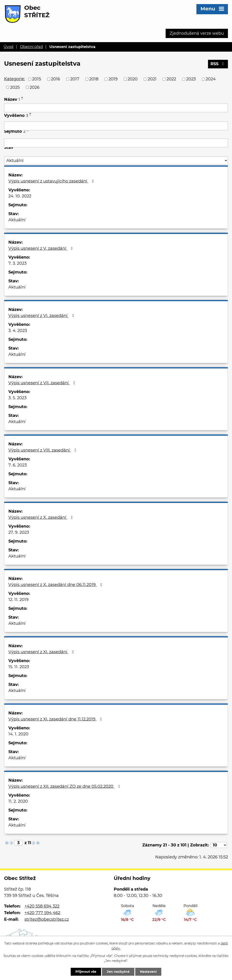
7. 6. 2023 (18, 465)
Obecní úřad (31, 47)
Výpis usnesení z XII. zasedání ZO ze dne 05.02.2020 (65, 786)
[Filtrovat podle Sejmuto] (116, 143)
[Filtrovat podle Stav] (116, 161)
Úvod (8, 47)
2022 (171, 79)
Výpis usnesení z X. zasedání (41, 517)
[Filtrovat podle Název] (116, 108)
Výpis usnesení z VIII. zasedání (43, 450)
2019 (113, 79)
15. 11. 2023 (19, 667)
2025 (15, 87)
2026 (35, 87)
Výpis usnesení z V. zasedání (41, 248)
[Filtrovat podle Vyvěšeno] (116, 126)
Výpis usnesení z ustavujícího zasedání (52, 181)
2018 (94, 79)
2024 (211, 79)
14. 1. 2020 (18, 734)
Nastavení (148, 972)
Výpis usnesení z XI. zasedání (42, 652)
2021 (152, 79)
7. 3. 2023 (17, 263)
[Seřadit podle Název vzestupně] (22, 97)
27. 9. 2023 (19, 532)
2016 (56, 79)
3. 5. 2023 (17, 398)
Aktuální (17, 220)
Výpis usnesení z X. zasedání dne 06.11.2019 (56, 585)
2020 (133, 79)
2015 (37, 79)
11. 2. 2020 (18, 801)
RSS (218, 64)
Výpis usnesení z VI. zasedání (42, 316)
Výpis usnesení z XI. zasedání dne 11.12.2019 (56, 719)
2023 (191, 79)
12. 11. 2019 (18, 600)
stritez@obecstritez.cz (47, 919)
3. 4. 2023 (18, 331)
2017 (75, 79)
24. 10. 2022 (20, 196)
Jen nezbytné (118, 972)
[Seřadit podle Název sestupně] (22, 99)
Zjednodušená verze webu (197, 33)
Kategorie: (14, 79)
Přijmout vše (86, 972)
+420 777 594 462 (42, 913)
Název (12, 99)
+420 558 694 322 (42, 906)
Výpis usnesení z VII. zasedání (43, 383)
